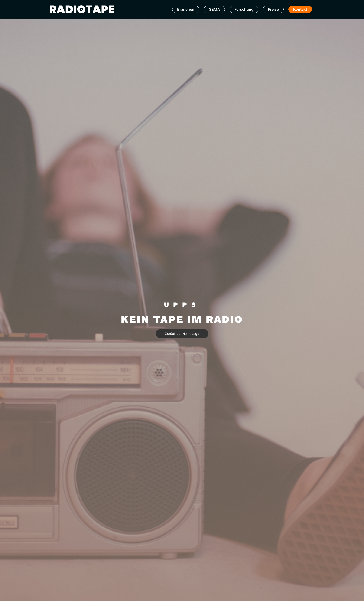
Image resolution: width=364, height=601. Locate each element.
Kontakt (300, 9)
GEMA (214, 9)
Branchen (186, 9)
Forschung (244, 9)
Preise (273, 9)
